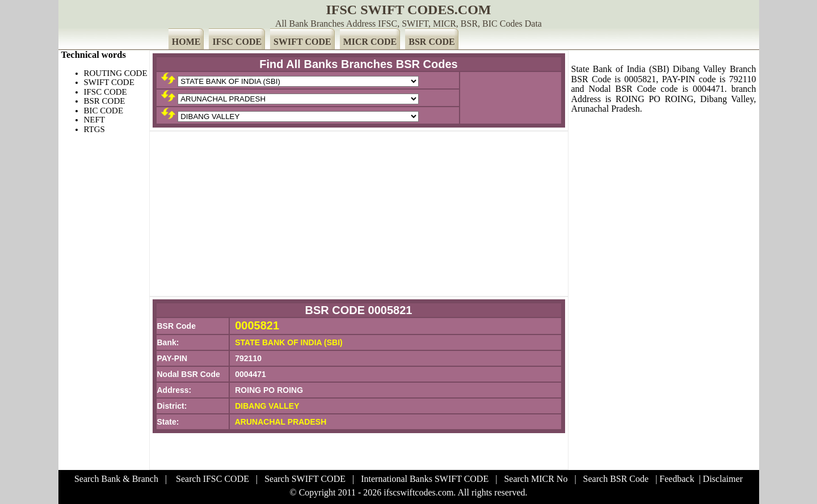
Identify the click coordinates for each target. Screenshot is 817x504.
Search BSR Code (616, 479)
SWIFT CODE (302, 42)
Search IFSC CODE (212, 479)
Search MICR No (536, 479)
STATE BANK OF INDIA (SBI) (289, 342)
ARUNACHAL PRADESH (281, 422)
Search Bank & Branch (116, 479)
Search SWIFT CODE (305, 479)
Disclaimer (723, 479)
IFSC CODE (237, 42)
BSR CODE (431, 42)
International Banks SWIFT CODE (425, 479)
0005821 (257, 325)
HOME (186, 42)
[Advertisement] (359, 214)
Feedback (677, 479)
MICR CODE (370, 42)
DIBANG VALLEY (267, 406)
